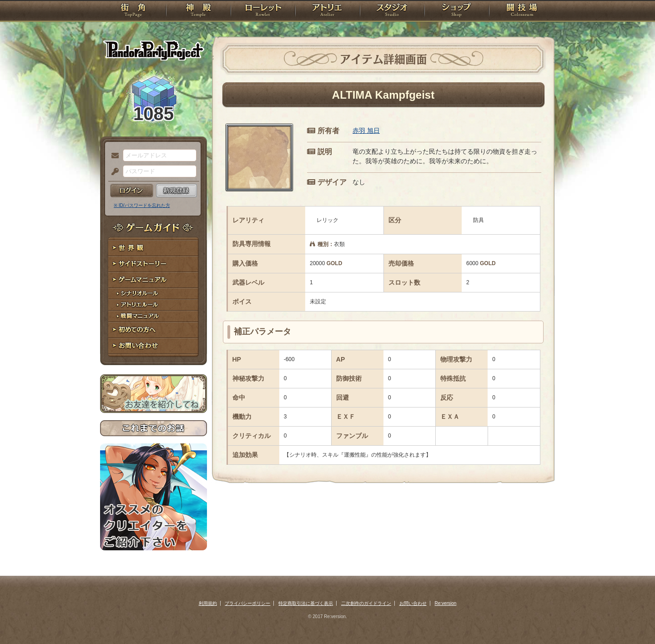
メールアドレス (113, 156)
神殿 (198, 11)
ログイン (132, 191)
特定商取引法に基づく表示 (306, 603)
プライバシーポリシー (247, 603)
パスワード (113, 172)
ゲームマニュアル (154, 280)
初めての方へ (154, 330)
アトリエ (327, 11)
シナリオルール (154, 294)
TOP (133, 11)
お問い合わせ (154, 346)
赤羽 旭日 (366, 131)
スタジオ (392, 11)
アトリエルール (154, 305)
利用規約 (208, 603)
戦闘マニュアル (154, 316)
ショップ (457, 11)
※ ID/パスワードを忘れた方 (142, 205)
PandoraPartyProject (154, 50)
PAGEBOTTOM (632, 619)
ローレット (263, 11)
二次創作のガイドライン (366, 603)
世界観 (154, 248)
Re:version (446, 603)
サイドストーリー (154, 264)
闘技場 (522, 11)
